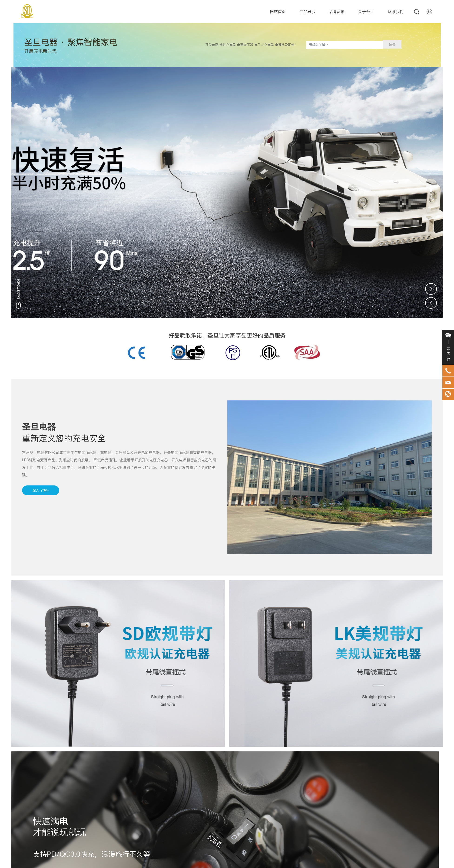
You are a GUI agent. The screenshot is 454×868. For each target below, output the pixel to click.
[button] (431, 189)
